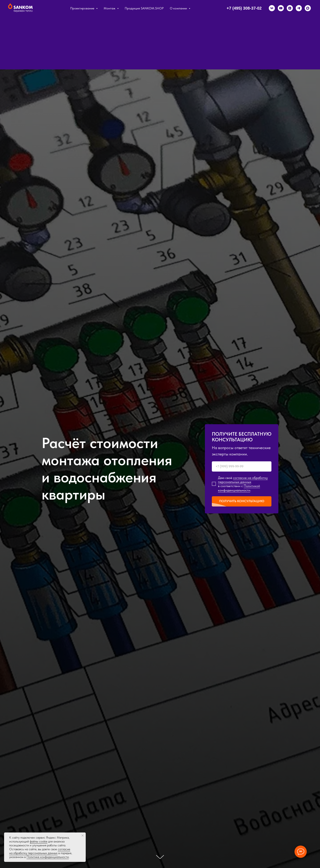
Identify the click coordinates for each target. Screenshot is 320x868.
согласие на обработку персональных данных (40, 851)
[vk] (272, 8)
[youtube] (281, 8)
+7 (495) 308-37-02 (244, 8)
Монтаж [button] (110, 8)
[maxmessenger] (308, 8)
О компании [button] (179, 8)
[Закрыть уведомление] (83, 836)
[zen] (290, 8)
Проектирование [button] (83, 8)
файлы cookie (39, 841)
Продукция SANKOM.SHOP (144, 8)
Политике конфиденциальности (48, 857)
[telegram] (299, 8)
